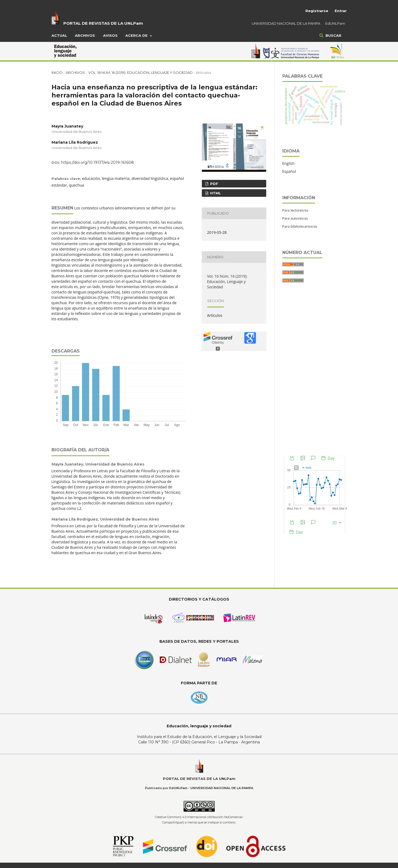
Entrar (341, 11)
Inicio (57, 72)
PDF (214, 184)
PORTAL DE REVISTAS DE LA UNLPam (103, 23)
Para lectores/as (295, 210)
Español (289, 171)
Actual (59, 35)
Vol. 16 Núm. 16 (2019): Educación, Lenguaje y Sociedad (140, 72)
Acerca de (137, 35)
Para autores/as (295, 218)
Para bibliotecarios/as (300, 226)
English (289, 163)
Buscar (333, 35)
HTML (215, 193)
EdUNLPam (335, 23)
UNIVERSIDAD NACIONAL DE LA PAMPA (286, 23)
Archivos (85, 35)
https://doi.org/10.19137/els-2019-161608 (97, 162)
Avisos (110, 35)
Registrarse (317, 11)
